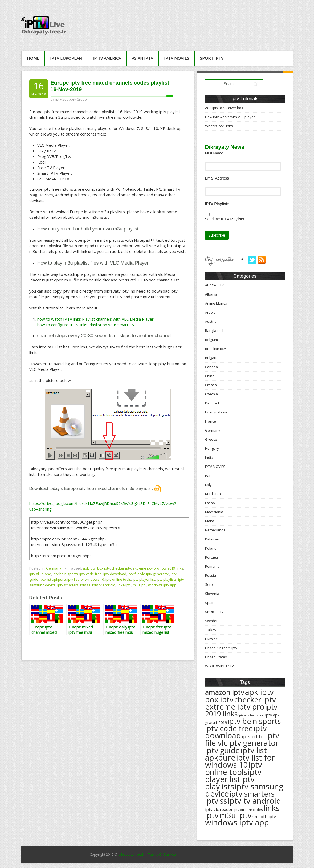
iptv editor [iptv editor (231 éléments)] (254, 736)
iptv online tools (118, 579)
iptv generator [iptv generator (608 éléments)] (253, 743)
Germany (54, 568)
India (209, 457)
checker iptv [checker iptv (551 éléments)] (255, 699)
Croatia (211, 385)
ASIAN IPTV (142, 58)
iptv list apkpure (53, 579)
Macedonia (214, 512)
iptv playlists (167, 579)
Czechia (211, 394)
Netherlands (215, 530)
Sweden (212, 621)
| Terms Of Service (161, 854)
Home (33, 58)
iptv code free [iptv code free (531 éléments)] (229, 728)
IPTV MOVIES (177, 58)
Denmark (213, 403)
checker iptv (121, 568)
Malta (210, 521)
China (210, 376)
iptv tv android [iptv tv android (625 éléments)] (254, 801)
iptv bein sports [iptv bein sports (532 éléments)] (254, 721)
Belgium (211, 340)
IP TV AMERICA (107, 58)
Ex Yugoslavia (216, 412)
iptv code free (91, 574)
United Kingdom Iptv (221, 648)
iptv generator (158, 574)
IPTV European (66, 58)
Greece (211, 439)
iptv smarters (68, 585)
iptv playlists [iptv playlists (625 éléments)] (230, 783)
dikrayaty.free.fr (131, 854)
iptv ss (85, 585)
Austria (211, 321)
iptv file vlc (136, 574)
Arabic (210, 312)
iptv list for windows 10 (86, 579)
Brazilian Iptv (215, 349)
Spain (210, 603)
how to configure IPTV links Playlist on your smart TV (86, 325)
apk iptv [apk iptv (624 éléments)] (259, 692)
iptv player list (144, 579)
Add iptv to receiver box (224, 108)
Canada (211, 367)
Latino (210, 503)
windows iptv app (162, 585)
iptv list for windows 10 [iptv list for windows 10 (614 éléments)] (240, 761)
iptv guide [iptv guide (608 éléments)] (223, 750)
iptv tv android (104, 585)
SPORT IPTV (212, 58)
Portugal (212, 557)
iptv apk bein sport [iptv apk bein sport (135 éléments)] (251, 715)
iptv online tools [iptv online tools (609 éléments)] (234, 768)
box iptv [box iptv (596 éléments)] (219, 699)
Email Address (217, 178)
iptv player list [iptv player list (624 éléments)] (233, 776)
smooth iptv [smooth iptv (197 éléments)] (264, 817)
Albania (211, 294)
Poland (211, 548)
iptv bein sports (65, 574)
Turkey (211, 630)
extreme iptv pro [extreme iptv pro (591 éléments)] (235, 707)
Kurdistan (213, 494)
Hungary (212, 448)
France (211, 421)
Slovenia (212, 594)
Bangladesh (215, 331)
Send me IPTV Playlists (225, 219)
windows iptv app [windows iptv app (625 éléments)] (237, 822)
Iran (208, 476)
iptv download (115, 574)
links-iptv (124, 585)
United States (216, 657)
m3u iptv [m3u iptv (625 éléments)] (236, 815)
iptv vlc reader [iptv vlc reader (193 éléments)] (219, 809)
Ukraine (211, 639)
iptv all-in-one (40, 574)
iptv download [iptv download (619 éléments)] (236, 732)
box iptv (104, 568)
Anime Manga (216, 303)
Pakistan (212, 539)
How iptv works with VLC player (230, 117)
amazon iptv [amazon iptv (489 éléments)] (225, 692)
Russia (211, 575)
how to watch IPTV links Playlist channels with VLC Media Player (95, 319)
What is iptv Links (219, 126)
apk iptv (89, 568)
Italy (208, 485)
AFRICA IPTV (214, 285)
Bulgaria (212, 358)
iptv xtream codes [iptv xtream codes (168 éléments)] (248, 810)
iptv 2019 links (172, 568)
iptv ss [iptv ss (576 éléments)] (216, 801)
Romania (212, 566)
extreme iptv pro (146, 568)
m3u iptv (140, 585)
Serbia (210, 584)
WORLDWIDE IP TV (219, 666)
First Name (214, 153)
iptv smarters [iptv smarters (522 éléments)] (252, 794)
